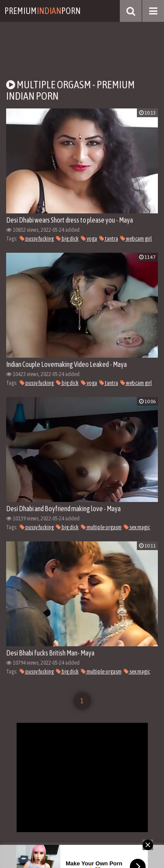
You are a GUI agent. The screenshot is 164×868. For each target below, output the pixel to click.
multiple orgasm (101, 527)
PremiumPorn (42, 11)
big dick (67, 239)
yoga (89, 239)
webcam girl (136, 239)
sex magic (137, 527)
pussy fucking (37, 239)
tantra (109, 239)
